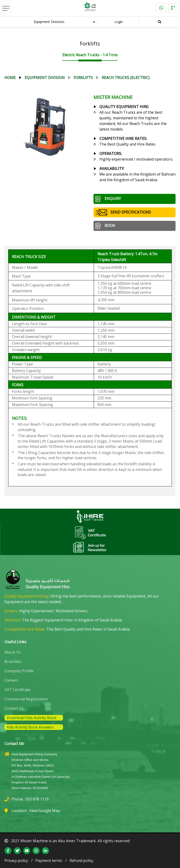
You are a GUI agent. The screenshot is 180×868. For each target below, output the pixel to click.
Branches (13, 661)
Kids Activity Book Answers (30, 727)
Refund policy (81, 860)
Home (10, 78)
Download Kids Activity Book (32, 718)
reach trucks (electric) (126, 78)
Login (119, 22)
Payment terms (49, 860)
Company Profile (19, 671)
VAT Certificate (17, 690)
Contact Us (14, 708)
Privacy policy (16, 860)
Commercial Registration (26, 699)
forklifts (83, 78)
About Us (13, 652)
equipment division (45, 78)
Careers (11, 680)
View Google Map (45, 811)
